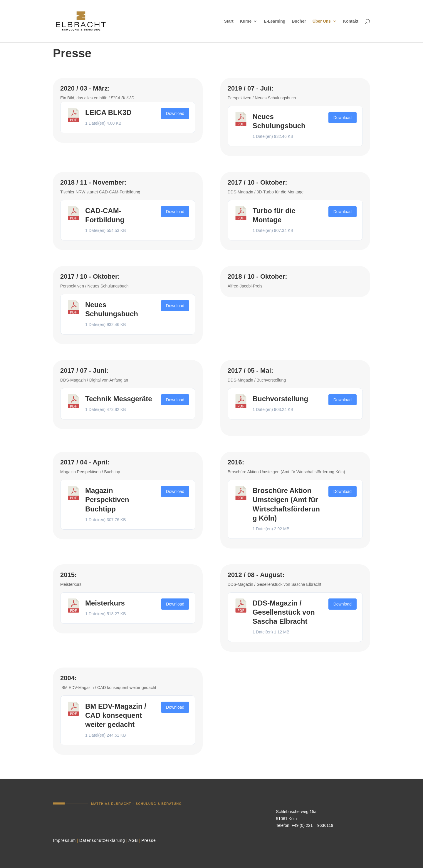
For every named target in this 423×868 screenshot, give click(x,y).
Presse (149, 840)
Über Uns (322, 21)
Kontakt (351, 21)
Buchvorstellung (280, 399)
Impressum (64, 840)
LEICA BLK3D (108, 112)
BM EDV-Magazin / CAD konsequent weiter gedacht (116, 715)
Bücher (299, 21)
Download (175, 113)
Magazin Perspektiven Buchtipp (107, 500)
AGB (133, 840)
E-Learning (275, 21)
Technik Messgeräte (119, 399)
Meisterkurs (105, 603)
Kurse (246, 21)
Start (229, 21)
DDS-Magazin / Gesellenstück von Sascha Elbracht (284, 612)
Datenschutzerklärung (102, 840)
